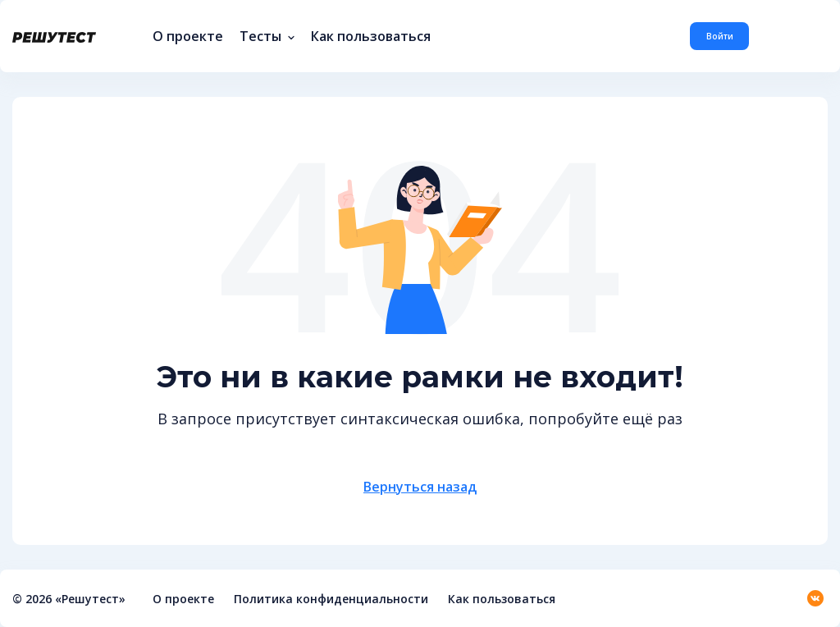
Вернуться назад (420, 487)
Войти (720, 36)
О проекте (188, 36)
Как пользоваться (371, 36)
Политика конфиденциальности (331, 599)
